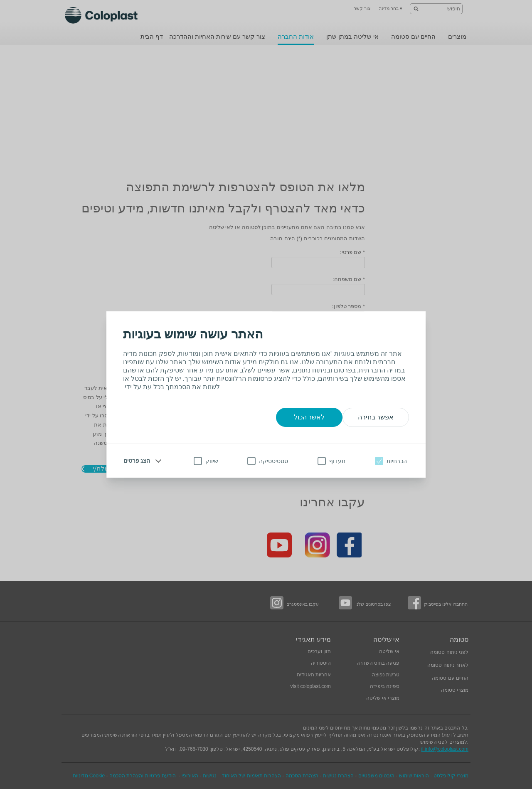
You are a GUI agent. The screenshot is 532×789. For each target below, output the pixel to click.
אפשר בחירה (376, 417)
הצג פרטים (137, 461)
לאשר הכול (309, 417)
